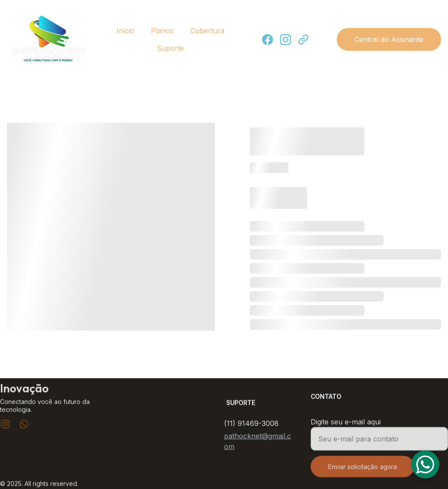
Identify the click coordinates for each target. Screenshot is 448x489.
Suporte (170, 48)
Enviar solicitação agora (362, 471)
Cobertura (207, 31)
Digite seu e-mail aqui (346, 426)
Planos (162, 31)
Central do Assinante (389, 39)
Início (125, 31)
